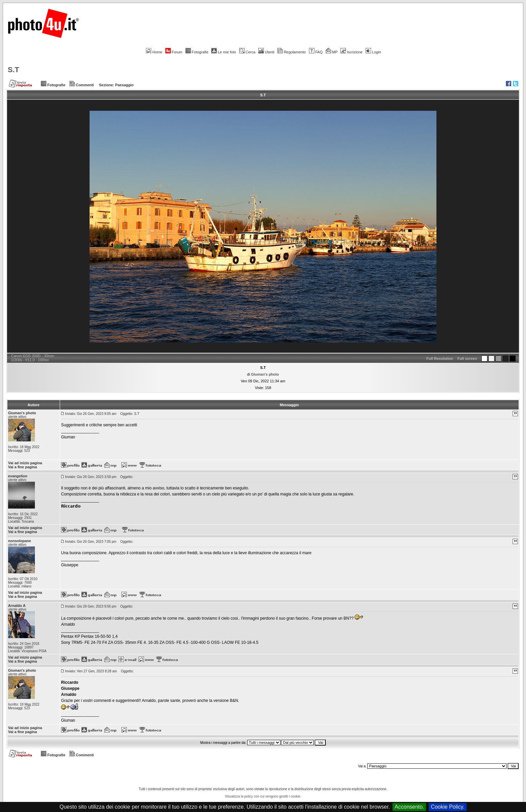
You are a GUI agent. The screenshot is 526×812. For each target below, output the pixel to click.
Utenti (266, 52)
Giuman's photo (265, 374)
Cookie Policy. (448, 807)
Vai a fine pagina (22, 467)
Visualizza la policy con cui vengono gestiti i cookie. (263, 796)
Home (154, 52)
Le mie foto (224, 52)
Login (373, 52)
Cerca (247, 52)
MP (332, 52)
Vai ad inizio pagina (25, 463)
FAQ (316, 52)
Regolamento (292, 52)
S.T (13, 70)
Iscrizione (351, 52)
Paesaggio (124, 85)
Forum (174, 52)
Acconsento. (409, 807)
